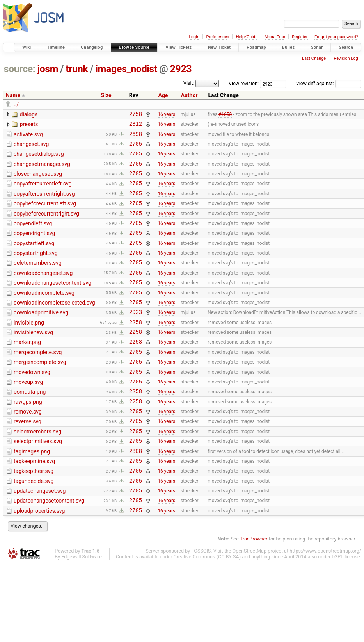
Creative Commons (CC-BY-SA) (207, 605)
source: (20, 69)
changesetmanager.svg (42, 170)
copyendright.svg (34, 247)
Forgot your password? (336, 37)
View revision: (244, 83)
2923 (181, 69)
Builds (289, 47)
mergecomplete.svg (38, 380)
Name (13, 95)
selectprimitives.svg (38, 480)
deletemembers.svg (38, 280)
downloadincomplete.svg (44, 314)
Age (163, 95)
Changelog (92, 47)
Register (300, 37)
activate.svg (28, 137)
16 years (166, 115)
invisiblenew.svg (33, 358)
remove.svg (28, 447)
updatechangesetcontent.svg (49, 546)
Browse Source (134, 47)
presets (29, 125)
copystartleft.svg (34, 259)
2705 (136, 148)
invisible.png (29, 347)
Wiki (27, 47)
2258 (136, 348)
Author (189, 95)
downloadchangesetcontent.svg (52, 303)
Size (106, 95)
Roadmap (256, 47)
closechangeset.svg (38, 181)
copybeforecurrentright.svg (46, 225)
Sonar (317, 47)
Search (346, 47)
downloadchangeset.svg (43, 292)
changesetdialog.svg (39, 159)
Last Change (314, 58)
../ (16, 104)
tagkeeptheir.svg (34, 513)
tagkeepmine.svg (34, 502)
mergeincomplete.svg (40, 391)
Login (194, 37)
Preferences (218, 37)
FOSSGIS (201, 599)
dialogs (28, 114)
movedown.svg (32, 403)
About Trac (275, 37)
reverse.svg (28, 458)
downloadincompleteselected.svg (54, 325)
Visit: (189, 83)
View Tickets (178, 47)
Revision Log (346, 58)
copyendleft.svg (33, 236)
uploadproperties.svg (39, 558)
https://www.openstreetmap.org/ (325, 599)
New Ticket (219, 47)
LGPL (337, 605)
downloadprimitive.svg (41, 336)
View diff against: (329, 83)
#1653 (225, 115)
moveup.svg (28, 414)
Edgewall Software (82, 605)
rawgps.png (28, 436)
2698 (136, 137)
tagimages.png (32, 491)
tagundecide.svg (34, 524)
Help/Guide (247, 37)
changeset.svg (31, 148)
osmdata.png (30, 424)
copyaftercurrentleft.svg (43, 192)
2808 (136, 492)
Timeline (56, 47)
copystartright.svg (36, 269)
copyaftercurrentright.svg (44, 203)
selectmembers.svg (37, 469)
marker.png (27, 369)
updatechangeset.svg (40, 535)
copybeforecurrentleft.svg (45, 214)
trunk (77, 69)
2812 (136, 126)
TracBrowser (254, 587)
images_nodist (126, 69)
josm (48, 69)
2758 (136, 115)
